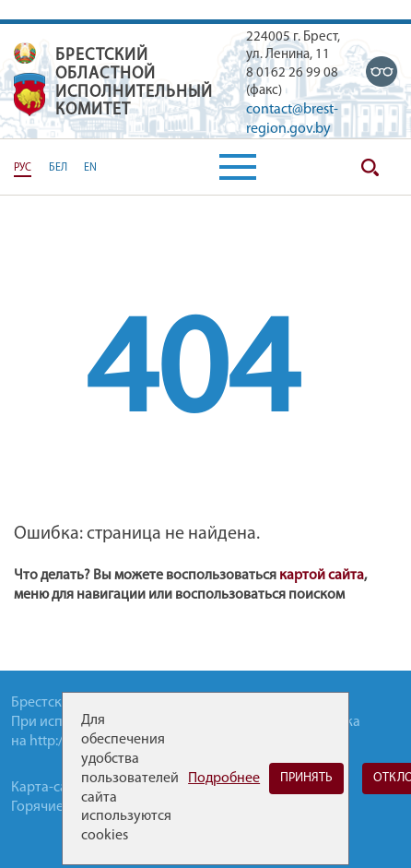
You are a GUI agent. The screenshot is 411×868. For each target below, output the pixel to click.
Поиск (370, 167)
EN (90, 168)
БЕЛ (58, 168)
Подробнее (224, 779)
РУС (23, 168)
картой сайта (322, 576)
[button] (238, 167)
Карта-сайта (50, 788)
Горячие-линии (60, 807)
